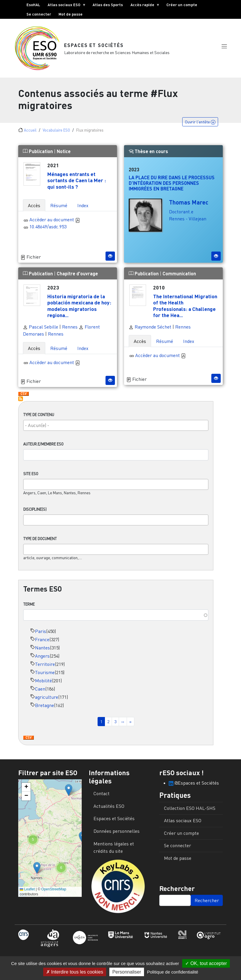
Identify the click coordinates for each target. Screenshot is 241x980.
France (42, 642)
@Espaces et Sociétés (194, 785)
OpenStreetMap (54, 892)
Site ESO (31, 476)
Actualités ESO (109, 808)
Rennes (70, 329)
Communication (179, 276)
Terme (29, 607)
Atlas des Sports (108, 5)
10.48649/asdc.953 (48, 229)
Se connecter (39, 14)
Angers (42, 658)
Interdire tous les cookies (75, 972)
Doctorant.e (181, 214)
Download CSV (29, 740)
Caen (40, 691)
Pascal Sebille (41, 329)
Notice (64, 154)
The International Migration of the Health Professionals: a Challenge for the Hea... (185, 308)
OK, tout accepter (206, 963)
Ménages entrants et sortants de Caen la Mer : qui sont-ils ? (77, 182)
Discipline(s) (35, 512)
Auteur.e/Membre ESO (43, 446)
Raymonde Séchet (150, 329)
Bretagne (45, 708)
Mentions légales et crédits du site (114, 850)
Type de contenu (39, 417)
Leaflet (27, 892)
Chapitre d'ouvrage (77, 276)
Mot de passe (71, 14)
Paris (41, 634)
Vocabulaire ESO (56, 133)
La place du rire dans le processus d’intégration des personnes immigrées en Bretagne (172, 185)
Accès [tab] (34, 208)
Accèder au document (55, 222)
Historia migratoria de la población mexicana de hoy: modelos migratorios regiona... (79, 308)
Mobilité (43, 683)
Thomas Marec (189, 205)
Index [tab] (83, 208)
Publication (39, 154)
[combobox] (116, 428)
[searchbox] (116, 428)
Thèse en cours (148, 154)
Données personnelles (117, 833)
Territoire (45, 666)
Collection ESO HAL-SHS (190, 810)
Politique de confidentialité (173, 972)
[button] (224, 48)
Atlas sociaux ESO (65, 6)
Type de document (40, 541)
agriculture (47, 699)
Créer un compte (182, 5)
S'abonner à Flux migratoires (21, 401)
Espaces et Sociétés (94, 46)
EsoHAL (33, 5)
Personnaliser (127, 972)
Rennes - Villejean (188, 221)
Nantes (42, 650)
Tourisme (45, 675)
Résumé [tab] (59, 208)
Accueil (30, 133)
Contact (102, 796)
